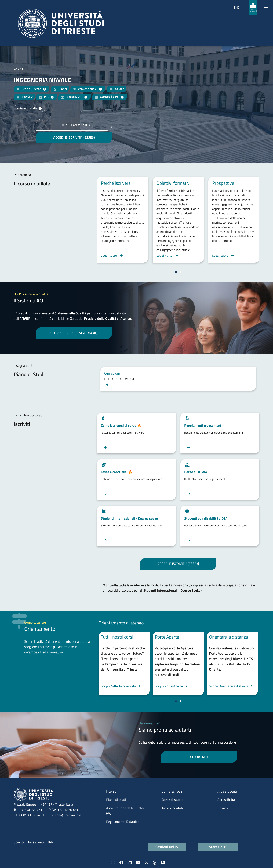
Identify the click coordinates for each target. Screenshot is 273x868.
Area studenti (227, 791)
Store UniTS (218, 847)
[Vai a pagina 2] (180, 272)
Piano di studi (116, 800)
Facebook (121, 863)
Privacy (223, 808)
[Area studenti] (253, 7)
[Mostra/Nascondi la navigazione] (266, 7)
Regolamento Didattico (123, 822)
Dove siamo (35, 842)
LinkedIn (130, 863)
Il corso (111, 791)
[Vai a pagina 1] (176, 272)
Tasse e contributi (174, 808)
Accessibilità (226, 800)
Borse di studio (173, 800)
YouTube (138, 863)
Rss (163, 863)
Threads (155, 863)
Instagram (113, 863)
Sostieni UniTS (167, 847)
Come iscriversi (173, 791)
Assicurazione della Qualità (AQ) (125, 811)
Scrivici (19, 842)
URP (50, 842)
